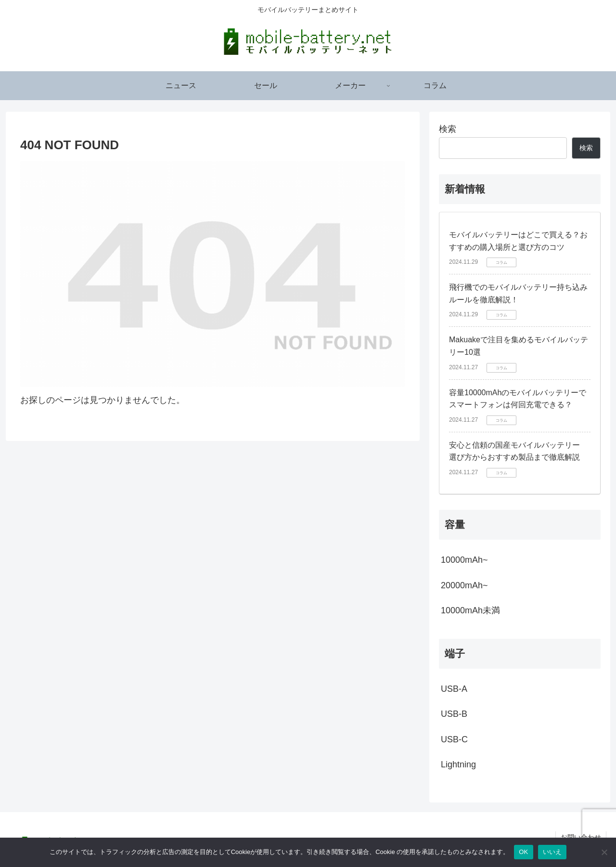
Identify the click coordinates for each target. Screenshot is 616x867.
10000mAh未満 (470, 610)
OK (523, 852)
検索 (448, 129)
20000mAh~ (464, 585)
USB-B (454, 714)
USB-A (454, 689)
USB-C (454, 739)
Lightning (458, 764)
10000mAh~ (464, 560)
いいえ (552, 852)
